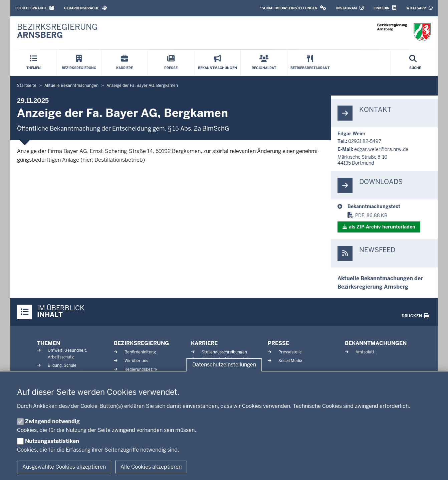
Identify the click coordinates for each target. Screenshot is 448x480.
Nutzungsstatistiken (52, 441)
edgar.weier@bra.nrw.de (381, 149)
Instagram (350, 8)
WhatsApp (419, 8)
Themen (49, 343)
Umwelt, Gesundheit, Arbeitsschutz (67, 354)
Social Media (290, 361)
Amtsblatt (365, 352)
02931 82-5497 (365, 141)
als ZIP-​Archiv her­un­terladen (382, 227)
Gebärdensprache (86, 8)
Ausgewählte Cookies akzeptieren (64, 467)
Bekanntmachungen (376, 343)
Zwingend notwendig (52, 421)
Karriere (204, 343)
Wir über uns (136, 361)
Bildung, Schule (62, 365)
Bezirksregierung (141, 343)
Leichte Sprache (35, 8)
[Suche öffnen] (415, 63)
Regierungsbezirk (141, 369)
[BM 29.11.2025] (389, 206)
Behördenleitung (140, 352)
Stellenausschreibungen (224, 352)
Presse (278, 343)
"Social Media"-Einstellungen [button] (293, 8)
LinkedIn (385, 8)
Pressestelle (290, 352)
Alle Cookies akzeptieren (151, 467)
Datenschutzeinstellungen (224, 365)
